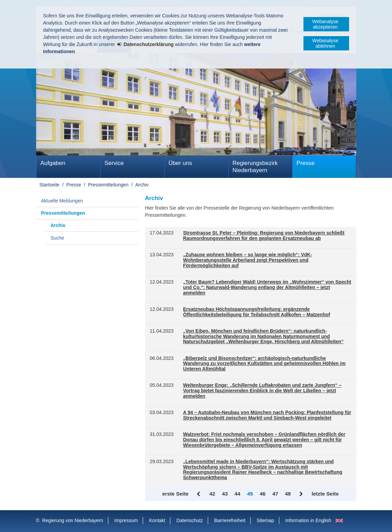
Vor (301, 494)
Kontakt (157, 520)
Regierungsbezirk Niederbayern (255, 167)
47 (275, 494)
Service (114, 163)
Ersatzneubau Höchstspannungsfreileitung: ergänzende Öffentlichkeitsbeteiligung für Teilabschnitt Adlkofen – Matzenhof (257, 312)
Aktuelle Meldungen (62, 201)
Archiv (142, 185)
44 (238, 494)
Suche (58, 238)
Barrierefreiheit (230, 520)
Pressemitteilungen (108, 185)
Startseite (50, 185)
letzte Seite (325, 494)
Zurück (199, 494)
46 (263, 494)
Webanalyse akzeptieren (325, 24)
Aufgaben (53, 163)
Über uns (180, 163)
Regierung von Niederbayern (73, 520)
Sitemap (265, 520)
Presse (306, 163)
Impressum (126, 520)
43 (225, 494)
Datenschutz (190, 520)
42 (212, 494)
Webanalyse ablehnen (325, 43)
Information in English (308, 520)
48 (288, 494)
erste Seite (175, 494)
